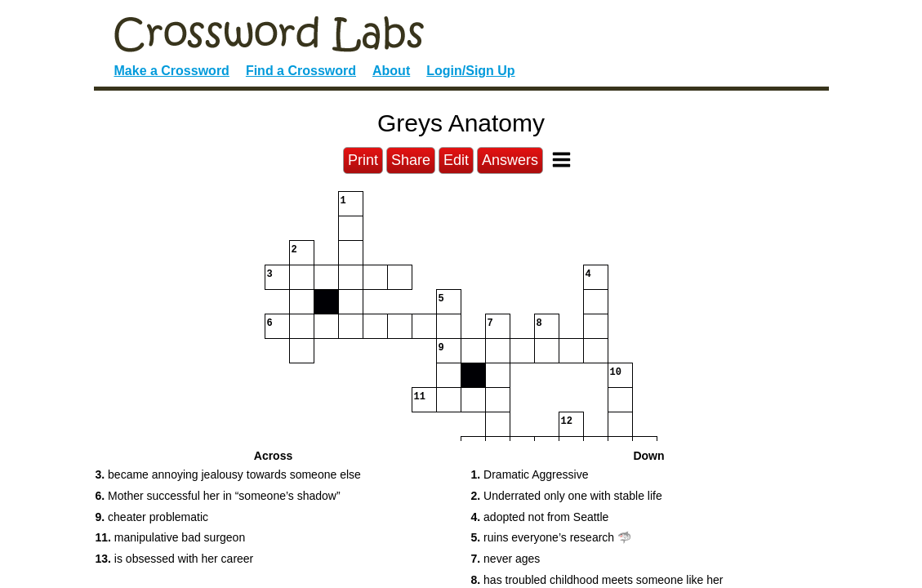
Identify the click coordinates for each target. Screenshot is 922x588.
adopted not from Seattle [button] (540, 517)
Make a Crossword (172, 71)
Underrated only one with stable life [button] (567, 496)
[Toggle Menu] (561, 160)
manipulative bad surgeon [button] (171, 537)
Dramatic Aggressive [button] (530, 474)
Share (411, 160)
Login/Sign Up (470, 71)
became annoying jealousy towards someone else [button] (228, 474)
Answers (510, 160)
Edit (456, 160)
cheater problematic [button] (152, 517)
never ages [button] (506, 559)
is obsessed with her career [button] (175, 559)
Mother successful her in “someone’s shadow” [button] (218, 496)
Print (363, 160)
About (391, 71)
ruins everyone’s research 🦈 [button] (552, 537)
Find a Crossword (301, 71)
